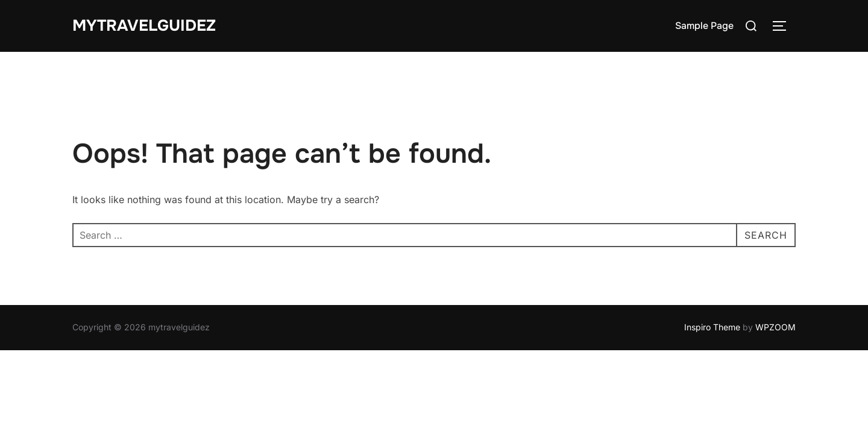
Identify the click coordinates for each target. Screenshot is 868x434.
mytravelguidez (144, 26)
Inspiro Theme (712, 327)
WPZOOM (775, 327)
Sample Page (704, 26)
